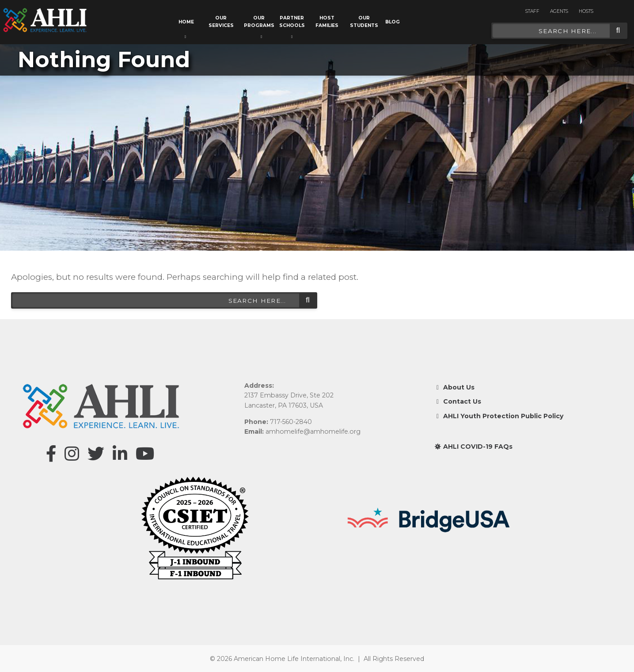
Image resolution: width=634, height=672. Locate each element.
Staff (532, 11)
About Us (454, 387)
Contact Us (458, 401)
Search (618, 31)
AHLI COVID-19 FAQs (473, 447)
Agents (559, 11)
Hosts (586, 11)
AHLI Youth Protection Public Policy (499, 416)
